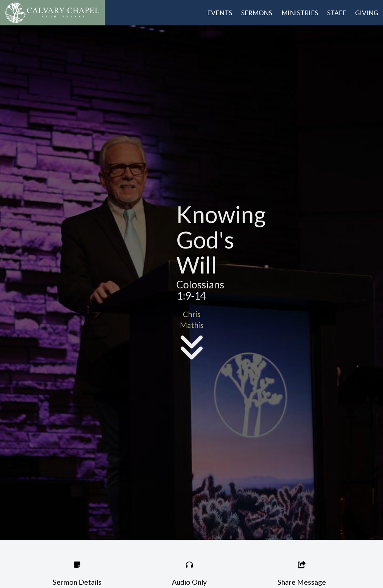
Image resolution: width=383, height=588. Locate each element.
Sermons (257, 13)
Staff (337, 13)
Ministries (300, 13)
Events (220, 13)
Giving (367, 13)
